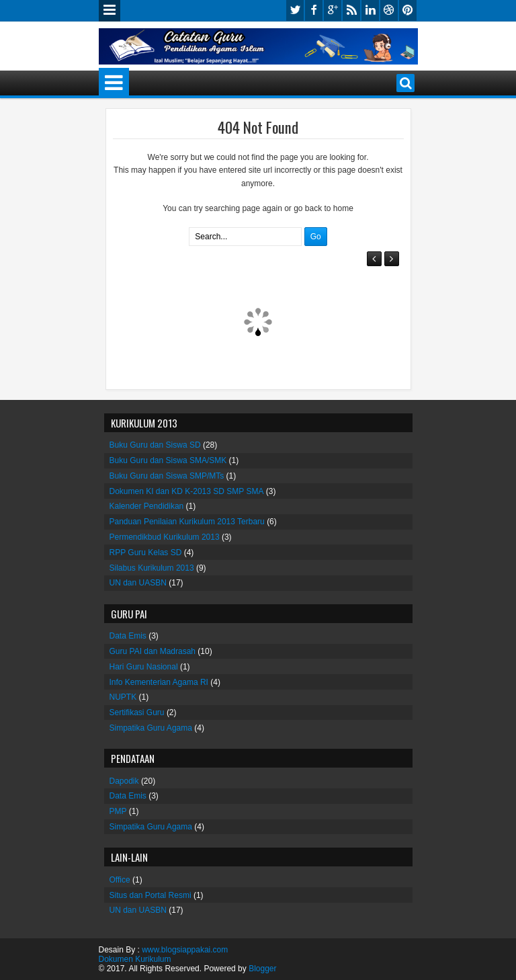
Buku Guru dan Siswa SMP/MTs (167, 476)
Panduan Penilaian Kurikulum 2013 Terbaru (187, 522)
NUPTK (123, 697)
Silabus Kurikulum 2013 (152, 568)
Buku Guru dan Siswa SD (155, 445)
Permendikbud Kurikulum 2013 (165, 537)
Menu (110, 11)
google (333, 10)
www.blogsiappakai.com (185, 950)
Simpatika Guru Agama (151, 728)
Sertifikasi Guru (137, 712)
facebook (314, 10)
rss (351, 10)
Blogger (262, 969)
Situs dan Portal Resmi (150, 895)
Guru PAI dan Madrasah (153, 651)
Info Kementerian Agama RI (159, 682)
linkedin (370, 10)
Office (120, 880)
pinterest (408, 10)
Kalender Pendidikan (147, 506)
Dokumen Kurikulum (135, 959)
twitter (295, 10)
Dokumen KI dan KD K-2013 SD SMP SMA (187, 491)
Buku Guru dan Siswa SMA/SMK (168, 460)
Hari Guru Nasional (144, 667)
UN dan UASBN (138, 583)
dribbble (389, 10)
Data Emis (128, 636)
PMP (118, 811)
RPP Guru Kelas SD (146, 553)
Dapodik (124, 781)
